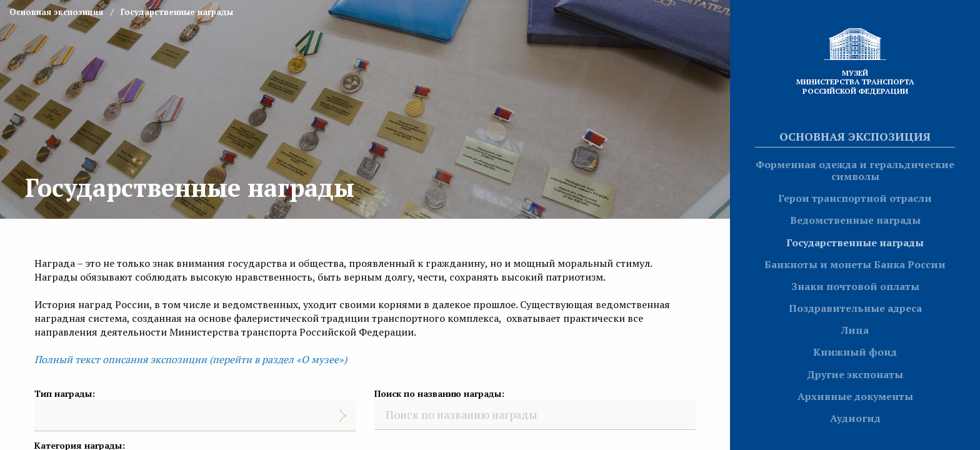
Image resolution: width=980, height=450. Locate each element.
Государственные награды (855, 242)
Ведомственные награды (855, 220)
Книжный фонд (855, 352)
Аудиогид (855, 418)
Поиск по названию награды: (439, 393)
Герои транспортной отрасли (855, 198)
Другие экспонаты (855, 374)
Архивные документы (855, 396)
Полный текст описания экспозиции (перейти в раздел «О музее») (191, 359)
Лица (855, 330)
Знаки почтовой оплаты (855, 286)
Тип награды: (65, 393)
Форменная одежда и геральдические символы (855, 170)
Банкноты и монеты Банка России (855, 264)
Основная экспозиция (855, 136)
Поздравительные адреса (855, 308)
